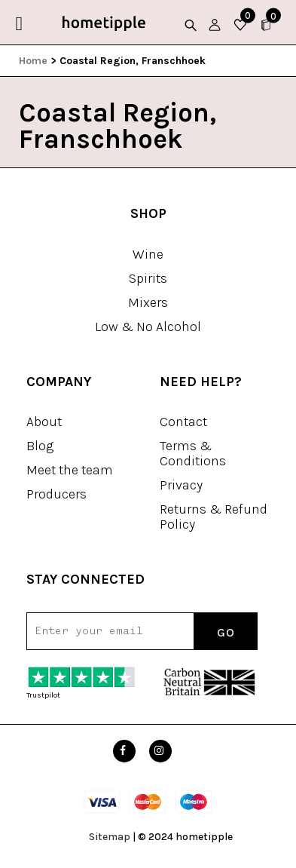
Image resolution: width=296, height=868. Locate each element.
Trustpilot (43, 695)
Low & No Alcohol (148, 327)
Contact (183, 422)
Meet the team (70, 470)
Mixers (148, 302)
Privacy (181, 485)
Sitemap (110, 837)
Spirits (148, 278)
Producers (56, 494)
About (44, 422)
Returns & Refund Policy (214, 517)
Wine (148, 254)
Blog (40, 446)
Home (33, 61)
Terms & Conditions (193, 453)
